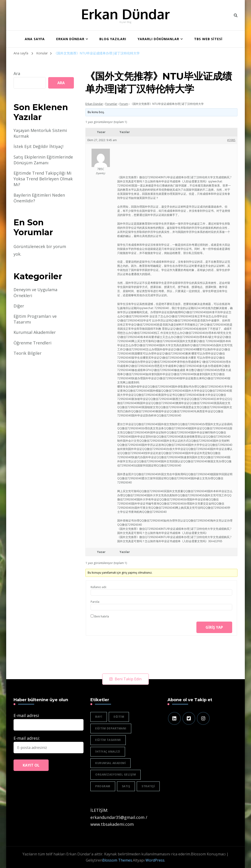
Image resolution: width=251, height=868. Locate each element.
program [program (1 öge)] (103, 786)
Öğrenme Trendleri (32, 343)
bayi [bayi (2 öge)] (99, 717)
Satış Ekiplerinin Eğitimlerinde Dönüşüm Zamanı (43, 160)
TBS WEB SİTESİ (208, 39)
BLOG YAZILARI (113, 39)
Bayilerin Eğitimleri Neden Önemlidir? (39, 198)
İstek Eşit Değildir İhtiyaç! (38, 146)
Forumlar (111, 104)
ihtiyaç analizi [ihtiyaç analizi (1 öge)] (108, 752)
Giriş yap (214, 627)
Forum (124, 104)
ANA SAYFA (35, 39)
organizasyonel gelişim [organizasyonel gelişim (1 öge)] (116, 775)
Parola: (95, 602)
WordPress (155, 860)
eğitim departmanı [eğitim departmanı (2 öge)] (111, 728)
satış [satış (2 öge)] (126, 786)
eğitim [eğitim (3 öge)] (119, 717)
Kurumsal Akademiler (35, 332)
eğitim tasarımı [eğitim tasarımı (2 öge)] (108, 740)
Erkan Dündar (125, 14)
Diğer (19, 306)
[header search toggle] (236, 15)
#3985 (231, 140)
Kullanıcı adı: (99, 587)
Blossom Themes (117, 860)
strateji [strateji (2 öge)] (148, 786)
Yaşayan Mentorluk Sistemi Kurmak (40, 133)
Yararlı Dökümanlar (158, 39)
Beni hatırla (102, 616)
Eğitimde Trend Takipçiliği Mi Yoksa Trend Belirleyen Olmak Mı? (43, 179)
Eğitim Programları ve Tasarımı (35, 319)
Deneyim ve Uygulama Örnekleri (35, 292)
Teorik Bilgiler (28, 353)
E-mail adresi (26, 715)
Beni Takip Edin (125, 679)
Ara (17, 73)
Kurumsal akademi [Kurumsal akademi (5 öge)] (110, 763)
